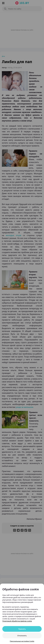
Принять (22, 629)
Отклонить (22, 636)
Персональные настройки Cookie (22, 641)
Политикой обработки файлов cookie (17, 621)
